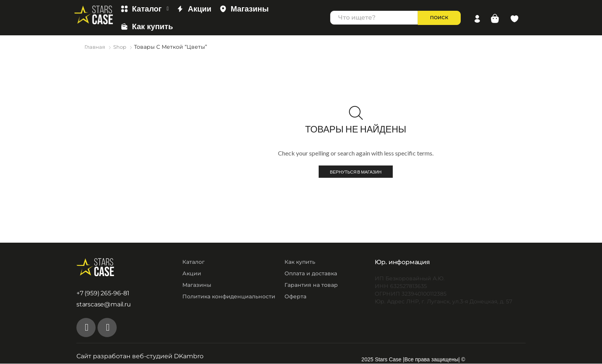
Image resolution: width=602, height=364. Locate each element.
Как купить (147, 26)
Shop (121, 47)
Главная (95, 47)
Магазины (244, 9)
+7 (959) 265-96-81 (103, 294)
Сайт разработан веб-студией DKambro (140, 357)
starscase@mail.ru (104, 305)
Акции (194, 9)
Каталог (145, 9)
